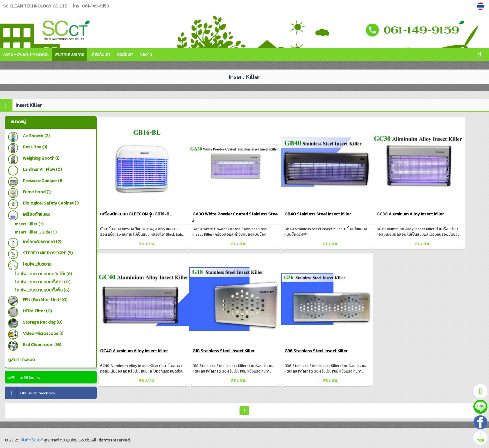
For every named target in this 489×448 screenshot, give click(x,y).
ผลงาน (146, 54)
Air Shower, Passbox (26, 54)
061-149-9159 (95, 6)
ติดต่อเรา (125, 54)
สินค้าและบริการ (70, 54)
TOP (480, 438)
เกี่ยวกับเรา (100, 54)
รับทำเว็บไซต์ (32, 440)
